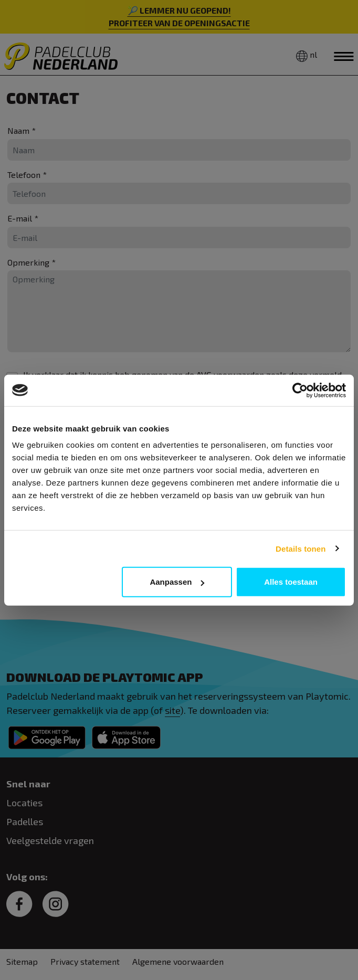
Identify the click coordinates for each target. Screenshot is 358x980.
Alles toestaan (291, 582)
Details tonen (301, 548)
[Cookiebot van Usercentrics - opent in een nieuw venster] (300, 390)
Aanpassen (177, 582)
